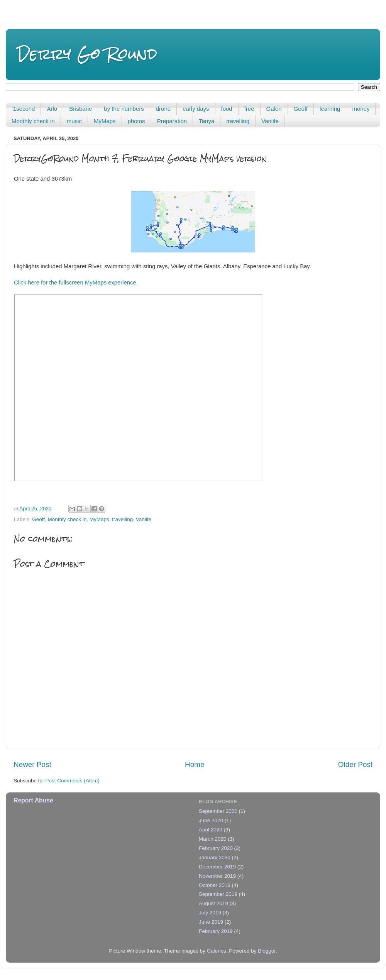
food (227, 109)
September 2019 (218, 894)
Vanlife (270, 121)
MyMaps (105, 121)
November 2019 (217, 876)
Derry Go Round (87, 54)
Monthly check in (33, 121)
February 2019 (216, 931)
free (249, 109)
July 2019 (210, 913)
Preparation (172, 121)
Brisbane (80, 109)
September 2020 (218, 811)
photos (136, 121)
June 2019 (211, 922)
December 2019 (217, 867)
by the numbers (124, 109)
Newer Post (32, 764)
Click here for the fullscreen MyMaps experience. (76, 283)
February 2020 (216, 848)
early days (196, 109)
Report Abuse (33, 800)
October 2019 (215, 885)
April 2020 (211, 830)
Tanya (207, 121)
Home (195, 764)
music (74, 121)
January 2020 (215, 857)
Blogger (267, 951)
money (361, 109)
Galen (274, 109)
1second (24, 109)
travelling (238, 121)
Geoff (301, 109)
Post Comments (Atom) (73, 781)
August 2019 (213, 903)
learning (330, 109)
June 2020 (211, 820)
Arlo (52, 109)
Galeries (216, 951)
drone (163, 109)
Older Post (355, 764)
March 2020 (212, 839)
